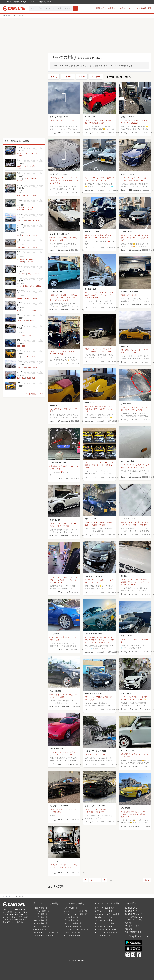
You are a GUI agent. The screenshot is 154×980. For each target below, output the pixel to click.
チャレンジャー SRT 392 (95, 806)
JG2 (23, 357)
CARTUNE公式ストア (134, 914)
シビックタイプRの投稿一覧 (75, 914)
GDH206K (21, 210)
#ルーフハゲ (135, 407)
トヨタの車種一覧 (41, 908)
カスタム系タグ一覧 (103, 935)
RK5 (18, 196)
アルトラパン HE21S (94, 634)
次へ (147, 880)
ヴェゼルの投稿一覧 (72, 932)
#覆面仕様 (144, 525)
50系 (35, 367)
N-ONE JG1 (90, 117)
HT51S (19, 153)
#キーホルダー (136, 350)
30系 (30, 220)
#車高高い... (103, 640)
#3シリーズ (90, 697)
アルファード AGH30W (59, 806)
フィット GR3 (126, 232)
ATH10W (37, 274)
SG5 (29, 310)
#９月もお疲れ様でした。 (131, 812)
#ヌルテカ (94, 582)
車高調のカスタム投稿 (103, 917)
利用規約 (129, 923)
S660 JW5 (125, 346)
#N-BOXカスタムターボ (130, 235)
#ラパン (127, 757)
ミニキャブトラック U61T (96, 751)
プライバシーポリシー (134, 926)
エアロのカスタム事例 (103, 926)
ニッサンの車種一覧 (41, 911)
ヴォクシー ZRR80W (58, 463)
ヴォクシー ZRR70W (94, 576)
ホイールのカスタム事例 (104, 908)
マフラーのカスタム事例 (104, 923)
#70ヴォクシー (91, 580)
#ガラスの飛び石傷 (96, 123)
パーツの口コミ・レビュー (125, 8)
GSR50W (20, 262)
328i (18, 335)
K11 (23, 378)
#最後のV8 (57, 582)
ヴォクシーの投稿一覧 (73, 926)
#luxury (74, 178)
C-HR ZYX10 (91, 289)
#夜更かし (94, 351)
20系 (24, 220)
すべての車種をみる (72, 935)
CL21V (27, 179)
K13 (33, 378)
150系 (32, 286)
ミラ (87, 174)
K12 (28, 378)
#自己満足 (128, 180)
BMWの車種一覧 (40, 929)
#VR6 (52, 637)
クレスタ (124, 576)
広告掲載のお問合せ (133, 932)
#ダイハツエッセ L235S (95, 178)
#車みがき (131, 178)
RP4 (34, 196)
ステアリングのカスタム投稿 (106, 932)
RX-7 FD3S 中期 (127, 461)
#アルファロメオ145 (63, 300)
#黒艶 (63, 697)
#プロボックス (65, 238)
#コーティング (140, 467)
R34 (29, 235)
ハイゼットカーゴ (57, 292)
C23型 (19, 166)
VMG (24, 247)
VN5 (30, 247)
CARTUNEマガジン (133, 911)
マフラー (96, 77)
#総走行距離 (64, 466)
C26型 (19, 168)
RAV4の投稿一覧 (71, 908)
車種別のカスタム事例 (104, 8)
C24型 (26, 166)
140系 (25, 286)
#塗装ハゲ (125, 407)
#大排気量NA (61, 637)
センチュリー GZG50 (129, 292)
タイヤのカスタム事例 (103, 911)
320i (29, 335)
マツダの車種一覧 (41, 917)
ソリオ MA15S (127, 404)
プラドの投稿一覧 (71, 920)
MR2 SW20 (125, 808)
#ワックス (137, 465)
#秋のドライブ (55, 695)
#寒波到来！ (68, 409)
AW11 (32, 321)
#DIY (91, 238)
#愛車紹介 (54, 238)
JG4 (34, 357)
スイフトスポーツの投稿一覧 (76, 911)
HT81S (27, 153)
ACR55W (29, 260)
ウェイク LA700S (92, 232)
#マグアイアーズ (102, 463)
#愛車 (87, 349)
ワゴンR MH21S (127, 117)
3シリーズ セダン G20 (94, 694)
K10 (18, 378)
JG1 (18, 357)
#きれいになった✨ (138, 699)
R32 (18, 235)
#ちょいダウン (134, 585)
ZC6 (18, 346)
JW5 (18, 389)
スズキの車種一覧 (41, 923)
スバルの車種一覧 (41, 920)
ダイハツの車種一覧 (41, 926)
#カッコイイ (96, 349)
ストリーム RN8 (127, 174)
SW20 (19, 321)
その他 (119, 77)
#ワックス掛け (97, 120)
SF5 (18, 310)
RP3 (29, 196)
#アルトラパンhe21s (94, 637)
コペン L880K (91, 519)
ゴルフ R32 (54, 634)
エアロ (82, 77)
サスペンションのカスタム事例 (107, 914)
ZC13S (19, 156)
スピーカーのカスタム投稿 (105, 929)
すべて (54, 77)
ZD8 (24, 346)
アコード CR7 (126, 636)
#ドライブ (100, 812)
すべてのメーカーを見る (43, 935)
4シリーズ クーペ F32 (58, 174)
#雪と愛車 (125, 350)
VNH (35, 247)
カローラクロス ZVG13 (59, 117)
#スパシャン (61, 351)
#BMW (99, 697)
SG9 (34, 310)
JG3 (29, 357)
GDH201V (30, 208)
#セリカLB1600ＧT (132, 123)
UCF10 (36, 220)
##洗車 (107, 637)
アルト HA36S (55, 691)
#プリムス (54, 865)
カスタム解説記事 (144, 8)
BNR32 (35, 235)
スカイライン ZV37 (129, 519)
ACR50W (20, 260)
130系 (19, 286)
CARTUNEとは (131, 908)
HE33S (34, 298)
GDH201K (21, 208)
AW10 (26, 321)
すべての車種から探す (34, 394)
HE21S (20, 298)
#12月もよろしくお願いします (62, 577)
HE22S (27, 298)
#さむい (124, 522)
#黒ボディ (57, 812)
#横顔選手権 (126, 754)
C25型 (33, 166)
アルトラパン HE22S (129, 751)
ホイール (68, 77)
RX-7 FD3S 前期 (56, 748)
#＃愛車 (102, 525)
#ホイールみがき (98, 523)
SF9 (23, 310)
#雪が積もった (101, 406)
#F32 (67, 178)
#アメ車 (95, 809)
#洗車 (52, 120)
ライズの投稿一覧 (71, 917)
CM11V (20, 181)
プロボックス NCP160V (59, 234)
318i (24, 335)
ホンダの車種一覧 (41, 914)
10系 (19, 220)
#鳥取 (71, 695)
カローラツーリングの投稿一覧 (76, 929)
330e (35, 335)
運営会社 (129, 929)
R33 (23, 235)
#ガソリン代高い (101, 238)
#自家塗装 (89, 755)
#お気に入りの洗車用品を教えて (63, 180)
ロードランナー (56, 861)
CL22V (34, 179)
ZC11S (34, 153)
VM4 (19, 247)
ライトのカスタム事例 (103, 920)
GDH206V (30, 210)
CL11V (19, 179)
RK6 (24, 196)
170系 (39, 286)
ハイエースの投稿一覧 (73, 923)
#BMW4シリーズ (56, 178)
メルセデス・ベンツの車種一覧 (46, 932)
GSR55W (29, 262)
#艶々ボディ (61, 120)
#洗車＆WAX (126, 465)
